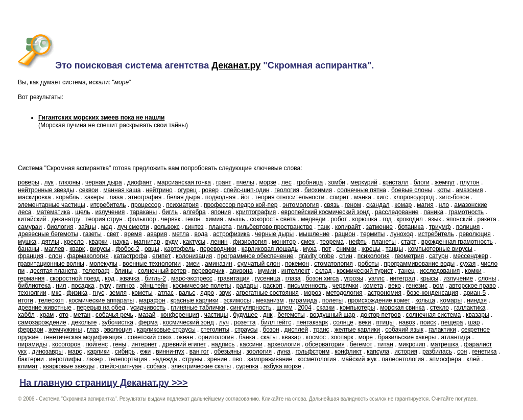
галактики (442, 330)
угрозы (353, 278)
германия (31, 278)
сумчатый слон (259, 264)
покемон (297, 264)
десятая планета (53, 271)
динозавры (47, 352)
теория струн (104, 219)
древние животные (45, 308)
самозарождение (42, 322)
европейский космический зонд (325, 212)
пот (326, 249)
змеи (193, 264)
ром (438, 286)
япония (221, 212)
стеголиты (215, 330)
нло (444, 205)
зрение (217, 359)
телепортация (127, 359)
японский (459, 219)
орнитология (216, 337)
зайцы (87, 227)
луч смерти (133, 227)
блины (123, 271)
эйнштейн (154, 286)
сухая (468, 264)
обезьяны (228, 352)
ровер (210, 190)
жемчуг (445, 182)
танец (407, 271)
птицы (385, 322)
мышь (237, 219)
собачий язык (404, 330)
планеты (384, 242)
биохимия (318, 190)
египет (161, 256)
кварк (77, 249)
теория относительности (290, 197)
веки (365, 322)
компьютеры (357, 308)
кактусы (194, 242)
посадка (83, 286)
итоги (26, 300)
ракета (487, 219)
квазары (478, 315)
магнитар (147, 242)
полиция (468, 227)
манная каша (122, 190)
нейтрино (159, 190)
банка (247, 337)
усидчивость (148, 308)
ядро (207, 293)
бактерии (31, 359)
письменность (307, 286)
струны (192, 359)
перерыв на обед (101, 308)
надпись (223, 344)
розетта (245, 322)
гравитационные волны (51, 264)
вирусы (100, 249)
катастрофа (130, 256)
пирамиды (32, 344)
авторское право (472, 286)
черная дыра (104, 182)
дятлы (50, 242)
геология (287, 190)
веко (395, 286)
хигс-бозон (454, 197)
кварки (98, 242)
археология (284, 344)
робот (339, 219)
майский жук (359, 359)
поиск (428, 322)
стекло (439, 308)
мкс (57, 293)
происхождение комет (379, 300)
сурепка (247, 366)
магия (425, 205)
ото (63, 315)
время (133, 234)
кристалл (396, 182)
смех (308, 242)
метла (181, 234)
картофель (180, 249)
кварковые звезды (69, 366)
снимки (346, 249)
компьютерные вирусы (440, 249)
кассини (251, 344)
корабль (68, 197)
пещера (452, 322)
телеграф (96, 271)
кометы (142, 293)
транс (321, 330)
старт (409, 242)
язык (435, 219)
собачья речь (114, 315)
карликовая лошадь (270, 249)
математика (53, 212)
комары (451, 300)
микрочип (412, 344)
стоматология (334, 264)
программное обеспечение (255, 256)
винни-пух (170, 352)
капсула (378, 352)
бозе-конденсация (432, 293)
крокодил (410, 219)
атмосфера (446, 359)
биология (60, 227)
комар (403, 205)
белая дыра (183, 197)
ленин (219, 242)
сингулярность (251, 308)
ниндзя (477, 300)
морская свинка (402, 308)
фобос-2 (127, 249)
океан (185, 337)
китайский (32, 219)
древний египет (184, 344)
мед (107, 227)
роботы (369, 264)
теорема (332, 242)
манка (363, 197)
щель (82, 212)
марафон (152, 300)
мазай (147, 315)
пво (237, 359)
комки (473, 271)
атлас (166, 293)
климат (28, 366)
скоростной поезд (75, 278)
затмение (379, 227)
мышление (314, 234)
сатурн (438, 256)
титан (385, 344)
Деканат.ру (236, 65)
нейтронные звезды (46, 190)
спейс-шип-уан (121, 366)
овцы (152, 249)
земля (118, 293)
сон (462, 352)
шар (474, 322)
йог (245, 197)
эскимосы (237, 300)
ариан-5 (474, 293)
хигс (382, 197)
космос (316, 337)
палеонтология (403, 359)
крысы (429, 278)
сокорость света (273, 219)
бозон (271, 330)
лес (287, 182)
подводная (220, 197)
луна (283, 352)
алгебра (194, 212)
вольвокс (167, 227)
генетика (484, 352)
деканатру (66, 219)
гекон (193, 219)
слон (55, 256)
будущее (245, 315)
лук (49, 182)
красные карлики (195, 300)
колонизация (194, 256)
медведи (313, 219)
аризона (241, 271)
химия (214, 219)
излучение (458, 278)
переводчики (218, 249)
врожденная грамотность (457, 242)
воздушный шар (333, 315)
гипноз (125, 286)
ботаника (411, 227)
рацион (345, 234)
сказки (326, 308)
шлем (284, 308)
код (110, 278)
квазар (291, 337)
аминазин (219, 264)
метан (82, 315)
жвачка (129, 278)
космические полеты (202, 286)
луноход (401, 234)
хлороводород (414, 197)
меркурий (364, 182)
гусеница (268, 278)
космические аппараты (101, 300)
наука (121, 242)
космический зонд (188, 322)
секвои (89, 190)
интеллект (296, 271)
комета (373, 286)
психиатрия (182, 205)
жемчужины (65, 330)
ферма (148, 322)
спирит (339, 197)
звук (225, 293)
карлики (99, 352)
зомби (337, 182)
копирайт (348, 227)
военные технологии (152, 264)
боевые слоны (412, 190)
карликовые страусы (166, 330)
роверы (29, 182)
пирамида (303, 300)
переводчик (208, 271)
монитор (284, 242)
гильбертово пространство (275, 227)
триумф (440, 227)
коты (444, 190)
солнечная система (434, 315)
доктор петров (380, 315)
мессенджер (471, 256)
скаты (269, 337)
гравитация (234, 278)
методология (344, 293)
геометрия (409, 256)
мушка (27, 242)
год (387, 219)
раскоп (273, 286)
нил (61, 286)
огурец (187, 190)
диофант (140, 182)
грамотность (466, 212)
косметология (317, 359)
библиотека (34, 286)
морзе (268, 182)
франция (31, 256)
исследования (440, 271)
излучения (110, 212)
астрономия (385, 293)
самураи (30, 227)
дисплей (296, 330)
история (406, 352)
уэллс (376, 278)
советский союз (150, 337)
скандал (378, 205)
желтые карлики (358, 330)
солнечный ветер (162, 271)
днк (268, 315)
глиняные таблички (198, 308)
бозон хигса (322, 278)
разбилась (437, 352)
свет (113, 234)
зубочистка (117, 322)
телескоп (51, 300)
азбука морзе (282, 366)
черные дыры (274, 234)
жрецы (371, 249)
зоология (259, 352)
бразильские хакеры (407, 337)
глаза (293, 278)
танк (324, 227)
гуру (105, 286)
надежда (165, 359)
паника (433, 212)
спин (346, 256)
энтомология (301, 205)
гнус (98, 293)
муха (310, 249)
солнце (343, 322)
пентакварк (312, 322)
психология (374, 256)
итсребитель (108, 205)
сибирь (125, 352)
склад (323, 271)
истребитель (436, 234)
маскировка (34, 197)
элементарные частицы (52, 205)
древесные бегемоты (48, 234)
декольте (84, 322)
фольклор (142, 219)
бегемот (361, 344)
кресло (74, 242)
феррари (31, 330)
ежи (145, 352)
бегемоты (291, 315)
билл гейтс (276, 322)
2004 (305, 308)
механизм (270, 300)
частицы (216, 315)
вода (201, 234)
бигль (170, 212)
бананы (29, 249)
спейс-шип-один (246, 190)
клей (473, 359)
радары (247, 286)
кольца (425, 300)
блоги (422, 182)
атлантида (456, 337)
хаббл (26, 315)
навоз (407, 322)
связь (332, 205)
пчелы (245, 182)
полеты (332, 300)
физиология (250, 242)
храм (47, 315)
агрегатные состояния (267, 293)
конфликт (348, 352)
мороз (313, 293)
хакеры (94, 197)
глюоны (69, 182)
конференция (180, 315)
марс (75, 352)
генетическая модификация (83, 337)
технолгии (32, 293)
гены (120, 344)
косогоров (66, 344)
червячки (346, 286)
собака (156, 366)
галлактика (470, 308)
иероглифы (65, 359)
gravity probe (316, 256)
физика (77, 293)
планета (220, 227)
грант (224, 182)
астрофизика (232, 234)
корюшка (365, 219)
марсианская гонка (184, 182)
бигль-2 (155, 278)
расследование (397, 212)
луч (224, 322)
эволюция (118, 330)
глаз (93, 330)
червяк (171, 219)
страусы (246, 330)
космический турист (365, 271)
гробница (310, 182)
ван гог (199, 352)
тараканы (143, 212)
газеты (92, 234)
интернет (144, 344)
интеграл (402, 278)
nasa (116, 197)
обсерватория (325, 344)
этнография (145, 197)
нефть (358, 242)
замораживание (270, 359)
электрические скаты (201, 366)
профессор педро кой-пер (241, 205)
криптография (256, 212)
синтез (194, 227)
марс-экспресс (192, 278)
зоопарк (342, 337)
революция (475, 234)
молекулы (103, 264)
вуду (172, 242)
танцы (394, 249)
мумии (267, 271)
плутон (470, 182)
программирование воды (420, 264)
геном (353, 205)
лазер (94, 359)
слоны (487, 278)
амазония (469, 190)
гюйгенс (97, 344)
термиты (373, 234)
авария (157, 234)
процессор (146, 205)
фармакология (88, 256)
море (366, 337)
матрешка (445, 344)
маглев (54, 249)
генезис (417, 286)
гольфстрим (312, 352)
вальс (187, 293)
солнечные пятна (362, 190)
